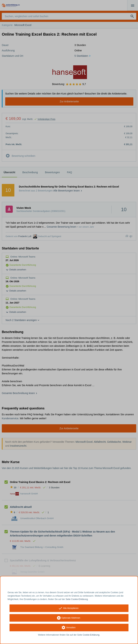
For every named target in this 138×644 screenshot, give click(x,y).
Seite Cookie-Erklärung (77, 599)
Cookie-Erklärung (91, 635)
